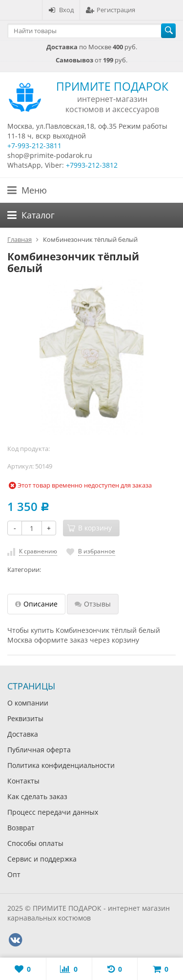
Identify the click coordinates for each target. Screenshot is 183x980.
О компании (28, 703)
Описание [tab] (36, 604)
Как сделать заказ (37, 796)
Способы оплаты (35, 843)
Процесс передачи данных (53, 812)
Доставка (23, 734)
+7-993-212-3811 (34, 146)
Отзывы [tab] (93, 604)
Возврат (21, 828)
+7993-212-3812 (92, 165)
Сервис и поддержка (42, 859)
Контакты (23, 781)
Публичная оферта (39, 750)
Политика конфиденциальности (61, 765)
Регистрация (111, 10)
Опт (14, 874)
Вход (61, 10)
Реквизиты (25, 718)
